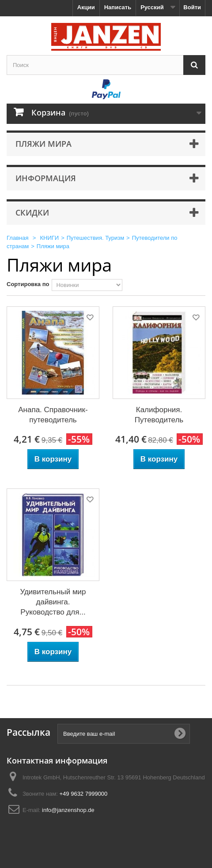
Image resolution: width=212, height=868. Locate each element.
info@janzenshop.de (68, 810)
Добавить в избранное (89, 319)
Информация (46, 178)
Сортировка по (28, 284)
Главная (17, 238)
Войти (192, 7)
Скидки (32, 212)
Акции (86, 7)
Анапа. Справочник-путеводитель (53, 415)
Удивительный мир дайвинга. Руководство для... (53, 602)
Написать (118, 7)
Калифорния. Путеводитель (159, 415)
